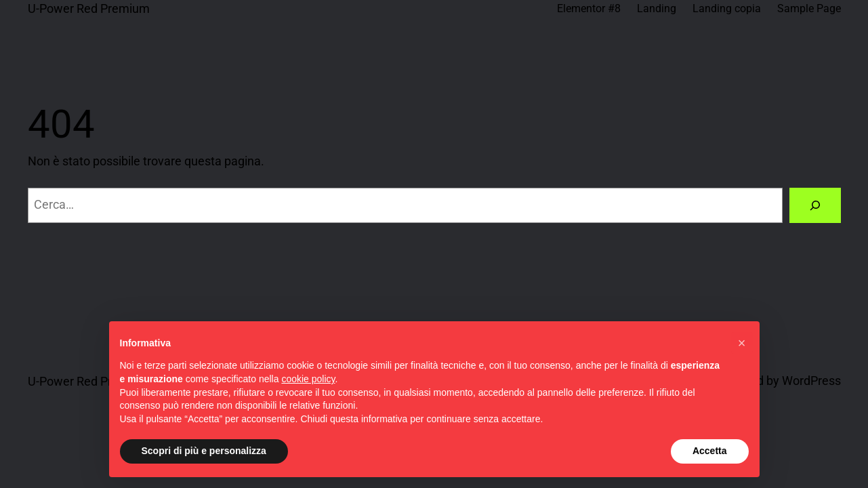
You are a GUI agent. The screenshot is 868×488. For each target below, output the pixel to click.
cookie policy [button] (308, 379)
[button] (742, 343)
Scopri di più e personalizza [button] (204, 451)
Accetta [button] (710, 451)
